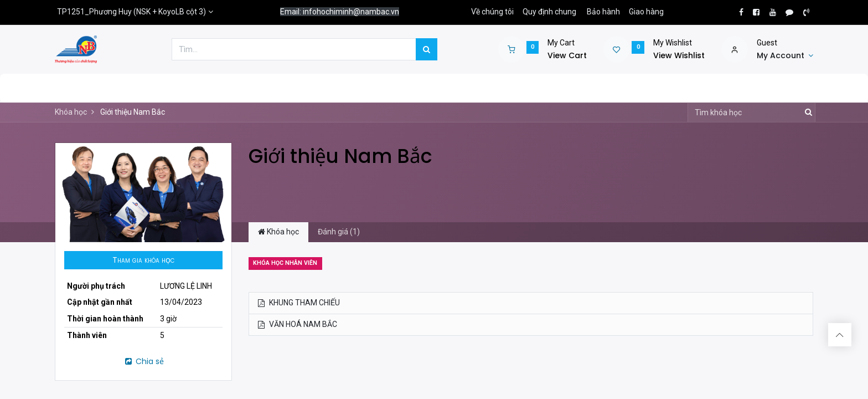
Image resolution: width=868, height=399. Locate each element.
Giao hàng (646, 12)
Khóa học (71, 112)
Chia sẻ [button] (144, 361)
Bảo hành (603, 12)
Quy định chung (549, 12)
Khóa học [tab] (278, 232)
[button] (143, 260)
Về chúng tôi (492, 12)
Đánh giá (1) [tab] (339, 232)
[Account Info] (785, 56)
